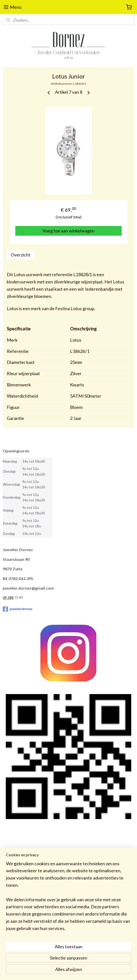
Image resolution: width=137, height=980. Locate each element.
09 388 (8, 597)
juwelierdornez (18, 609)
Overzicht (21, 254)
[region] (68, 898)
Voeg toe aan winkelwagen (68, 230)
